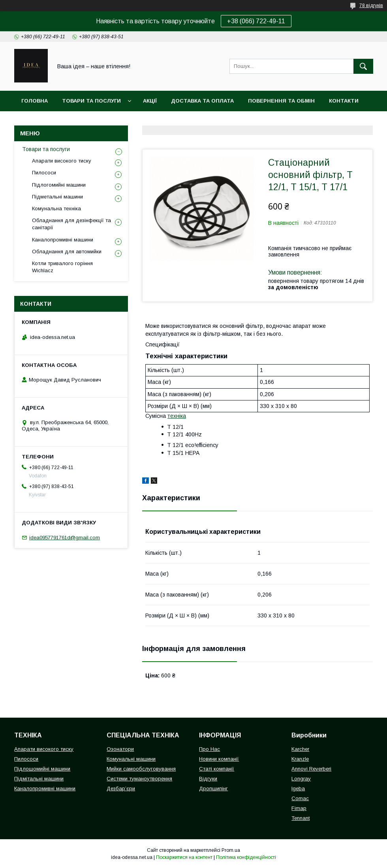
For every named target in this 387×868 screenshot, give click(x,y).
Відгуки (208, 779)
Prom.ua (231, 850)
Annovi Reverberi (311, 769)
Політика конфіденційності (246, 857)
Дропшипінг (213, 788)
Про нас (34, 121)
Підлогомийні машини (59, 185)
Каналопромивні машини (63, 240)
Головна (35, 101)
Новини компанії (219, 759)
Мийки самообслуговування (141, 769)
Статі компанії (217, 769)
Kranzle (300, 759)
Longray (301, 779)
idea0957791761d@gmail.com (65, 538)
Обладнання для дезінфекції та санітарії (71, 224)
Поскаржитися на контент (184, 857)
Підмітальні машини (39, 779)
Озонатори (120, 749)
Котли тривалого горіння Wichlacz (62, 267)
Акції (150, 101)
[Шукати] (363, 66)
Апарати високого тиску (62, 161)
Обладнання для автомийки (67, 252)
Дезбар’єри (121, 788)
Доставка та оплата (202, 101)
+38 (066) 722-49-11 (256, 21)
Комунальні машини (131, 759)
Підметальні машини (57, 197)
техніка (177, 416)
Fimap (299, 808)
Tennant (301, 818)
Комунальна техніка (56, 209)
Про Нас (209, 749)
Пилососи (44, 173)
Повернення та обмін (281, 101)
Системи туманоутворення (139, 779)
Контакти (344, 101)
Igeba (298, 788)
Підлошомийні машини (42, 769)
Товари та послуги (91, 101)
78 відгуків (371, 6)
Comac (300, 798)
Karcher (300, 749)
